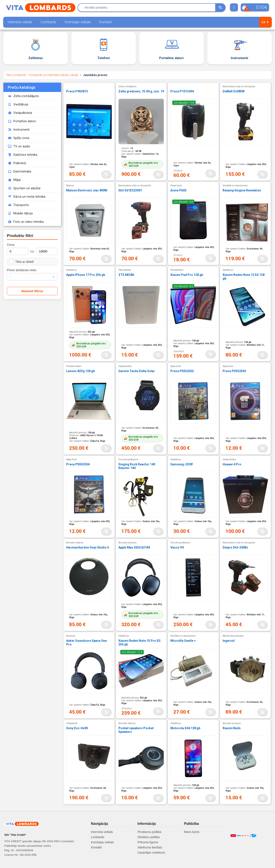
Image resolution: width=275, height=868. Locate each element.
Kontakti (105, 22)
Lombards (49, 22)
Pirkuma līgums (148, 842)
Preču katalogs (22, 87)
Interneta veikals (20, 22)
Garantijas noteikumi (151, 853)
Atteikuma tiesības (150, 847)
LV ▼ (265, 22)
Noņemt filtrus (32, 291)
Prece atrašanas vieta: (22, 270)
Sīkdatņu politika (149, 837)
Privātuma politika (149, 832)
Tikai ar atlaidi (21, 262)
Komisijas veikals (78, 22)
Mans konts (192, 832)
